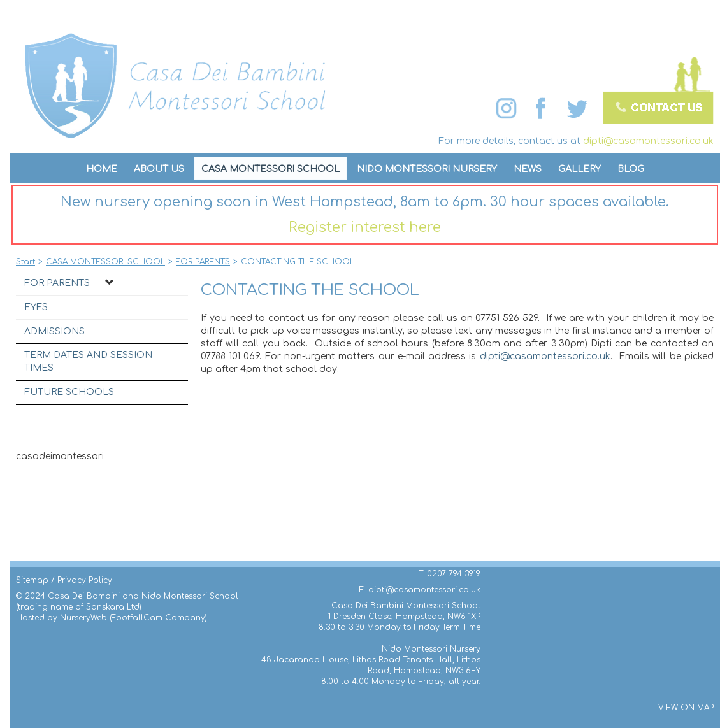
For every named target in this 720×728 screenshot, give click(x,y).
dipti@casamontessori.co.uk (648, 141)
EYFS (36, 307)
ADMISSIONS (54, 332)
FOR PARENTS (57, 283)
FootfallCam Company (158, 618)
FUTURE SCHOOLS (69, 392)
